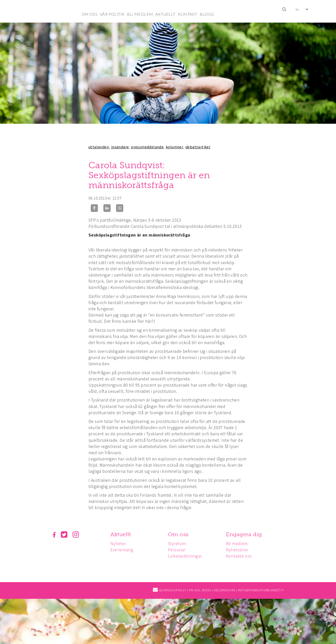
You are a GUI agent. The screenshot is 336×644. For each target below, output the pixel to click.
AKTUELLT (165, 14)
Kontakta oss (241, 556)
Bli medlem (239, 543)
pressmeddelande (147, 147)
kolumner (174, 147)
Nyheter (119, 543)
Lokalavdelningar (186, 556)
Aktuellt (121, 534)
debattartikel (198, 147)
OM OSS (89, 14)
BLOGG (207, 14)
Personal (178, 550)
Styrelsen (179, 543)
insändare (120, 147)
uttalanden (99, 147)
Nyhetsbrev (239, 550)
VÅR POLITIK (112, 14)
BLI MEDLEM (140, 14)
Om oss (180, 534)
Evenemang (123, 550)
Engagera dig (246, 534)
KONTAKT (188, 14)
